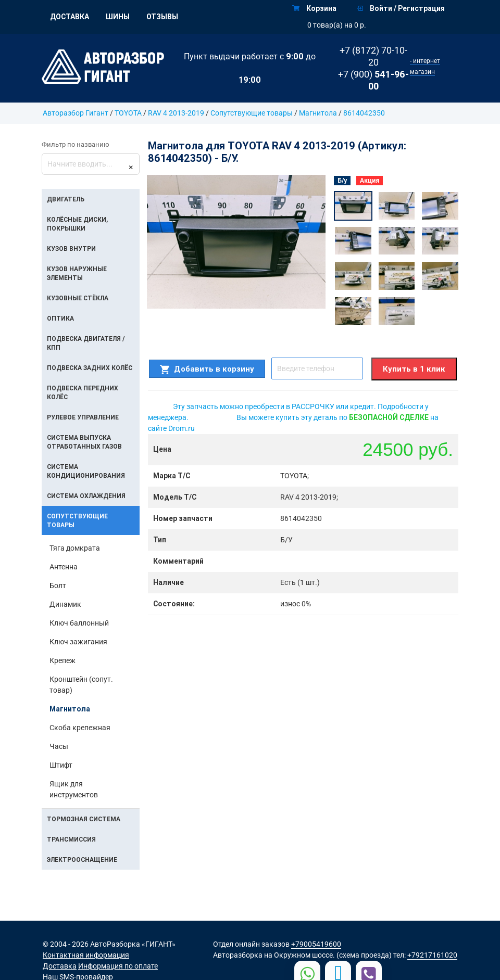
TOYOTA (128, 113)
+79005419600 (316, 944)
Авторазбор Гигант (76, 113)
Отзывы (162, 17)
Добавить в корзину (207, 369)
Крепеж (63, 660)
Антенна (64, 567)
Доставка (70, 17)
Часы (59, 746)
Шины (118, 17)
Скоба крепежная (80, 728)
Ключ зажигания (78, 642)
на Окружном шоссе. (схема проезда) (328, 955)
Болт (58, 586)
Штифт (61, 765)
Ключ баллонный (79, 623)
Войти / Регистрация (401, 8)
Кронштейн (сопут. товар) (81, 685)
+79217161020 (432, 955)
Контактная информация (86, 955)
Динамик (65, 604)
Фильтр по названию (76, 144)
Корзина (314, 8)
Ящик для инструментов (74, 789)
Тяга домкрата (75, 548)
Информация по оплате (118, 966)
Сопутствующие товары (252, 113)
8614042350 (364, 113)
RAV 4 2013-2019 (176, 113)
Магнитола (318, 113)
